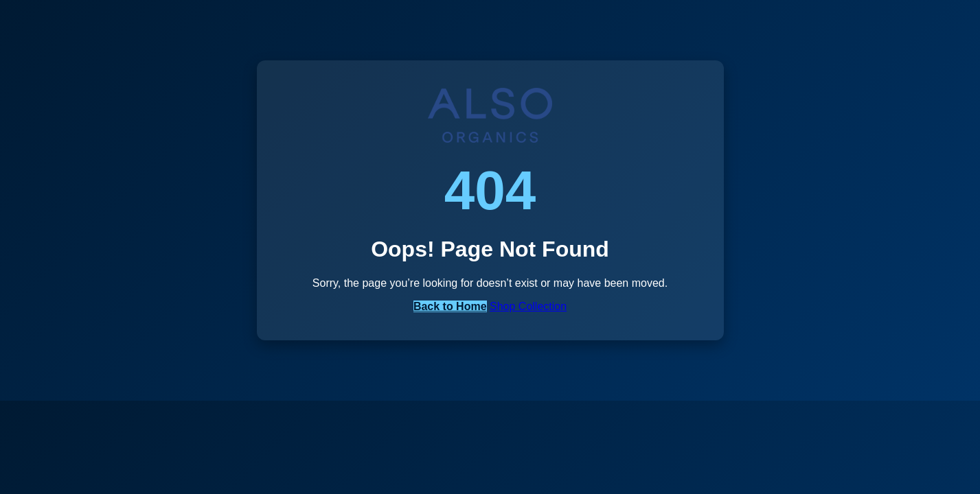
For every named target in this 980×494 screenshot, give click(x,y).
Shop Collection (528, 306)
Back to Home (450, 306)
